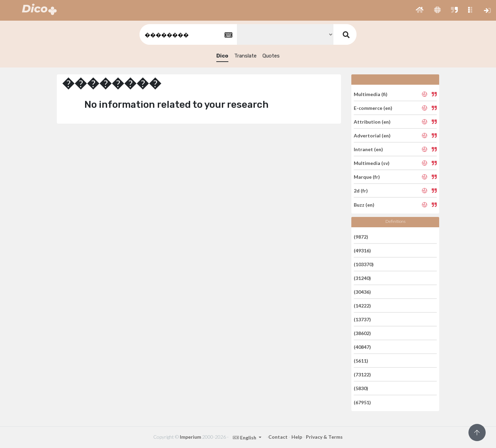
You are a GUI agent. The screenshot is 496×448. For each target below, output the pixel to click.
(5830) (361, 388)
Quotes (271, 56)
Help (297, 437)
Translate (245, 56)
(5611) (361, 361)
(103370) (364, 264)
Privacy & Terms (324, 437)
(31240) (362, 278)
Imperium (190, 437)
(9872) (361, 236)
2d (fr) (361, 191)
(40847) (362, 347)
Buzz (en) (364, 204)
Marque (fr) (367, 177)
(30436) (362, 292)
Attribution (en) (372, 122)
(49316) (362, 251)
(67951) (362, 402)
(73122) (362, 374)
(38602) (362, 333)
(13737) (362, 319)
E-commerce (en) (373, 108)
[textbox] (188, 35)
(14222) (362, 306)
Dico (222, 56)
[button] (420, 10)
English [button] (245, 437)
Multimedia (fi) (371, 94)
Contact (278, 437)
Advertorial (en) (372, 136)
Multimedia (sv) (372, 163)
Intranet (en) (368, 149)
